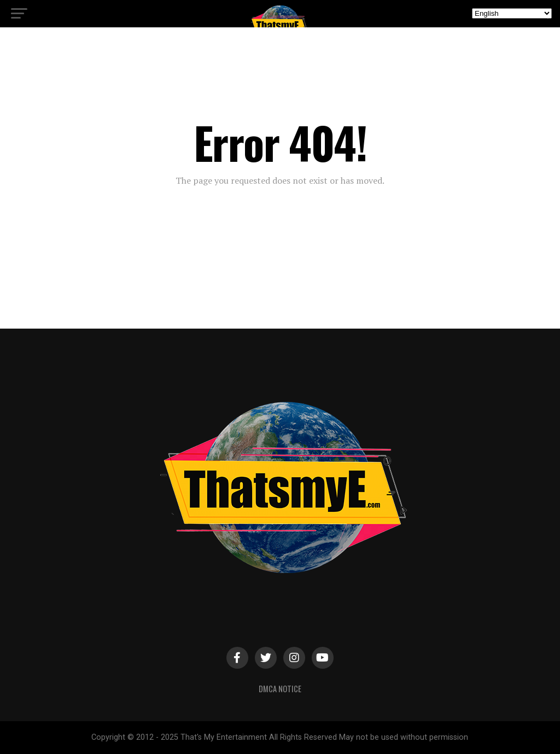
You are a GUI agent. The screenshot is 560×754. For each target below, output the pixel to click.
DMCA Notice (280, 689)
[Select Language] (512, 13)
